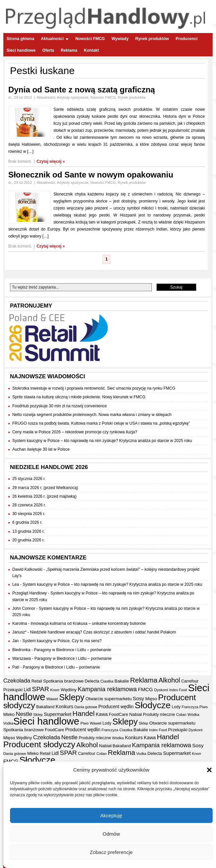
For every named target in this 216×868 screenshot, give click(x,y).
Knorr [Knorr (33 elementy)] (55, 690)
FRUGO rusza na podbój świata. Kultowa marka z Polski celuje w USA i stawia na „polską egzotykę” (101, 423)
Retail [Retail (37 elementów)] (37, 681)
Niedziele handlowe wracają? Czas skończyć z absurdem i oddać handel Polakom (103, 632)
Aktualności (55, 39)
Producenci (186, 39)
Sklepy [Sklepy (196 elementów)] (72, 697)
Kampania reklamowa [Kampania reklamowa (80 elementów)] (107, 689)
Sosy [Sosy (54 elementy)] (138, 698)
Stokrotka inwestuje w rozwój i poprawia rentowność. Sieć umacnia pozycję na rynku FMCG (94, 388)
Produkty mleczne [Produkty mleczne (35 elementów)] (159, 715)
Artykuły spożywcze (73, 97)
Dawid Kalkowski (27, 569)
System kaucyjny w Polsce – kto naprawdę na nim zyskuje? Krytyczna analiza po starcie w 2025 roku (102, 441)
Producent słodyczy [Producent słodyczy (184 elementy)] (39, 744)
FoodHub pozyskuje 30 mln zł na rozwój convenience (60, 406)
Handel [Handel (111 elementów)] (84, 713)
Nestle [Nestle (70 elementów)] (24, 714)
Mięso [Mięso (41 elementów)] (151, 699)
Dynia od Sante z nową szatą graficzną (82, 90)
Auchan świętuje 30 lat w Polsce (41, 449)
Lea (16, 584)
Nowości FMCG (90, 39)
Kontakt (91, 50)
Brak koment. (20, 161)
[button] (209, 770)
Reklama (69, 50)
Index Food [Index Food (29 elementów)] (178, 690)
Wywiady (120, 39)
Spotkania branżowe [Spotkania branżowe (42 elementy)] (63, 681)
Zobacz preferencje (111, 852)
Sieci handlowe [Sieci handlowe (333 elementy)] (46, 721)
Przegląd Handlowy (30, 593)
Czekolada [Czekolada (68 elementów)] (17, 681)
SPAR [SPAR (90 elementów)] (41, 689)
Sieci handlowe (21, 50)
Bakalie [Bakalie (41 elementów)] (122, 681)
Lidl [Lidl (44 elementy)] (27, 690)
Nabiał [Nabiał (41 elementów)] (136, 714)
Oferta (48, 50)
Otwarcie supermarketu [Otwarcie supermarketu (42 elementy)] (109, 699)
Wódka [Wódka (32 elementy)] (193, 715)
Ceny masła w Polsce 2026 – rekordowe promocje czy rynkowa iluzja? (75, 432)
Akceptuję (111, 815)
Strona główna (21, 39)
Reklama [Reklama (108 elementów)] (144, 680)
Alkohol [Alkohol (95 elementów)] (169, 680)
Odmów (111, 834)
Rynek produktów (152, 39)
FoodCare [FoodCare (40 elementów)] (118, 714)
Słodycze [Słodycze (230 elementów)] (153, 705)
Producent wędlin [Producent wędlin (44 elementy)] (116, 707)
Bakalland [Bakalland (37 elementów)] (45, 707)
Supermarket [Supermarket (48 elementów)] (58, 714)
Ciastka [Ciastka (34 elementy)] (107, 681)
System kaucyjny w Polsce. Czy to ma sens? (62, 641)
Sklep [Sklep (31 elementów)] (38, 715)
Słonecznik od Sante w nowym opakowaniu (91, 175)
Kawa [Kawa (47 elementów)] (102, 714)
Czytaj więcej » (51, 161)
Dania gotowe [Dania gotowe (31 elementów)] (86, 707)
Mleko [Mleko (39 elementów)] (9, 714)
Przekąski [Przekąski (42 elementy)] (13, 690)
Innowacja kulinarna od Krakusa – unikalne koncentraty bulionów (88, 623)
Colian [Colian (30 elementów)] (181, 715)
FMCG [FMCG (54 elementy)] (145, 689)
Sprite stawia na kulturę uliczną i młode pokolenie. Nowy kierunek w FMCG (79, 397)
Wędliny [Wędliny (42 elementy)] (69, 690)
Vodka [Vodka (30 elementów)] (8, 723)
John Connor (24, 608)
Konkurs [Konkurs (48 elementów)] (64, 707)
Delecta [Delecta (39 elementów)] (92, 681)
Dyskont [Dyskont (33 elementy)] (161, 690)
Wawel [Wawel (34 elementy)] (52, 699)
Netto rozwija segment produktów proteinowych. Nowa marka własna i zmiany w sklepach (92, 415)
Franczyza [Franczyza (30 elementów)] (190, 707)
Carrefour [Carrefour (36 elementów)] (190, 681)
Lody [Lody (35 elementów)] (176, 707)
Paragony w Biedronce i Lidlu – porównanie (72, 650)
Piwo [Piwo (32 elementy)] (203, 707)
